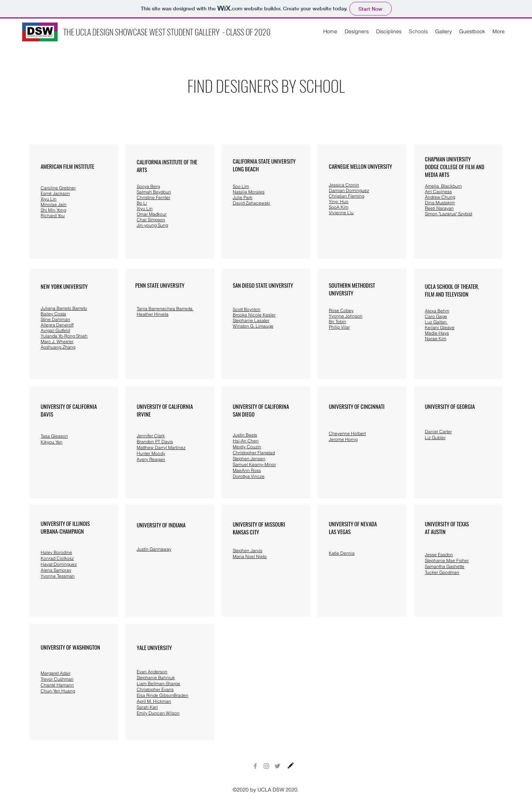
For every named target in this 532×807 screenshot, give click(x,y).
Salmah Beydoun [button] (154, 192)
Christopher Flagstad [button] (254, 453)
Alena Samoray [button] (56, 570)
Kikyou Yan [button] (52, 442)
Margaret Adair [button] (56, 673)
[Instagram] (266, 766)
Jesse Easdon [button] (439, 555)
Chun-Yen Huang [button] (58, 691)
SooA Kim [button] (339, 207)
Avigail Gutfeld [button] (55, 330)
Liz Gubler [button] (435, 437)
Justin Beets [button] (245, 435)
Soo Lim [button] (241, 186)
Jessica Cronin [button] (344, 185)
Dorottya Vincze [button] (249, 476)
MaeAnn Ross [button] (247, 470)
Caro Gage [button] (436, 316)
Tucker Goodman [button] (442, 572)
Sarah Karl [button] (147, 707)
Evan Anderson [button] (152, 672)
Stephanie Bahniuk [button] (156, 678)
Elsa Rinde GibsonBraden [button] (163, 695)
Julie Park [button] (243, 197)
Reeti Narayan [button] (439, 208)
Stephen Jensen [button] (249, 459)
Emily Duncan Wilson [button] (158, 713)
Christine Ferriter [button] (154, 197)
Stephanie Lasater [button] (251, 320)
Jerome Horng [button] (343, 439)
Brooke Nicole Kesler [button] (254, 315)
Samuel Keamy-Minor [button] (254, 464)
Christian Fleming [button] (347, 196)
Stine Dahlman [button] (55, 319)
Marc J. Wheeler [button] (57, 341)
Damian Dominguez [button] (349, 190)
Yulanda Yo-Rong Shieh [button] (64, 336)
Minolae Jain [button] (54, 204)
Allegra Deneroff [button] (57, 325)
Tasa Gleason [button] (54, 436)
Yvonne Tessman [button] (58, 576)
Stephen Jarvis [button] (248, 550)
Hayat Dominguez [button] (59, 564)
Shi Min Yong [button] (53, 210)
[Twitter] (277, 766)
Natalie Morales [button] (249, 192)
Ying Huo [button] (339, 201)
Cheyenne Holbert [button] (347, 433)
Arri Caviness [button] (438, 192)
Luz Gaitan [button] (436, 322)
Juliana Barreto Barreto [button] (64, 308)
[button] (58, 188)
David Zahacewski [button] (251, 203)
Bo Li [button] (142, 203)
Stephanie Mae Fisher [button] (447, 560)
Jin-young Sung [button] (152, 225)
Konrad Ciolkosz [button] (57, 558)
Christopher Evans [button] (155, 689)
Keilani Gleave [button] (440, 327)
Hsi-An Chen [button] (246, 441)
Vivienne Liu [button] (341, 213)
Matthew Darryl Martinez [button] (161, 447)
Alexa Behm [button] (437, 311)
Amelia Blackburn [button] (443, 186)
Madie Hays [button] (437, 333)
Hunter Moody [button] (151, 453)
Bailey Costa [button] (53, 314)
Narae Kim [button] (436, 338)
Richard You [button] (53, 216)
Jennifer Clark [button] (151, 436)
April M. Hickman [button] (154, 701)
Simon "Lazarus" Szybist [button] (449, 214)
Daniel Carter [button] (438, 432)
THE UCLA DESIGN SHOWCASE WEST (115, 32)
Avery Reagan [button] (151, 459)
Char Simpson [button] (151, 220)
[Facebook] (255, 766)
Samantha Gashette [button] (445, 566)
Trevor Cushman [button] (57, 679)
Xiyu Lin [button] (49, 199)
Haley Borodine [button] (56, 552)
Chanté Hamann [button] (57, 685)
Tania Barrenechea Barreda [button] (165, 309)
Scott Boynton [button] (247, 309)
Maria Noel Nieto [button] (250, 556)
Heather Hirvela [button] (153, 314)
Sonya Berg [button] (148, 186)
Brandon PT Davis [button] (155, 442)
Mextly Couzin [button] (247, 447)
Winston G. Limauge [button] (253, 326)
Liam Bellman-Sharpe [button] (158, 683)
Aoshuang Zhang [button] (58, 347)
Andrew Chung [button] (440, 197)
